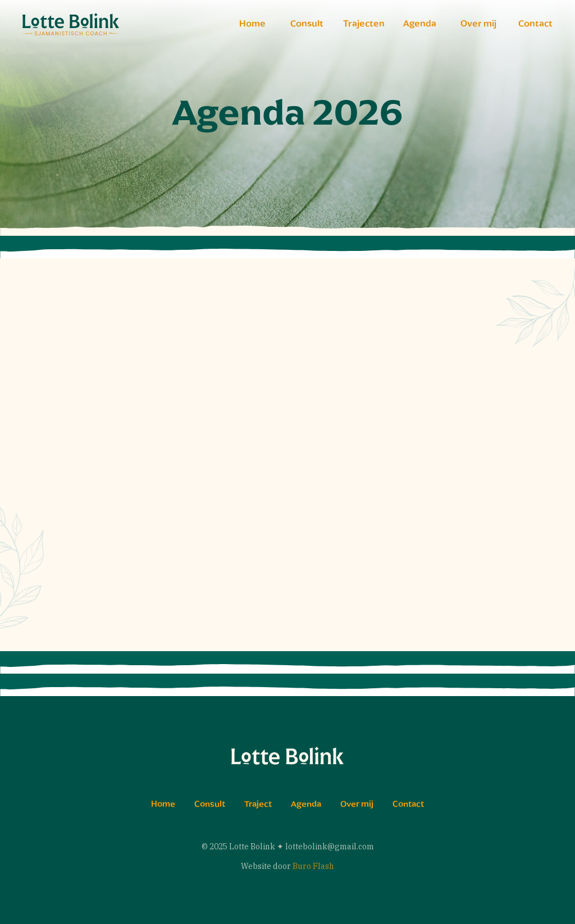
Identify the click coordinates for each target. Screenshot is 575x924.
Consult (307, 23)
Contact (535, 23)
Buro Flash (313, 866)
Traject (258, 804)
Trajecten (364, 23)
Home (252, 23)
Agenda (420, 23)
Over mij (478, 23)
